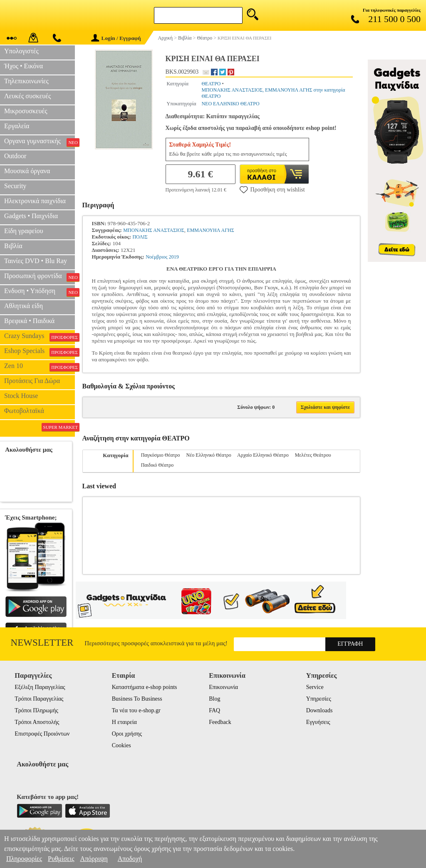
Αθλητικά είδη (24, 306)
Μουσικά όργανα (27, 171)
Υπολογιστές (21, 51)
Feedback (220, 722)
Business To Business (137, 699)
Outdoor (15, 156)
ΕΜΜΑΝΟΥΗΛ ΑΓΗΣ (210, 230)
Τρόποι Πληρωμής (36, 710)
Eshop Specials (40, 352)
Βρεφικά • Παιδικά (29, 321)
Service (315, 687)
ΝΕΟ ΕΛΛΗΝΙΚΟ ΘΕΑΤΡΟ (230, 104)
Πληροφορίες (24, 859)
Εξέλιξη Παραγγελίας (40, 687)
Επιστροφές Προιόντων (42, 734)
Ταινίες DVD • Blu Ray (36, 261)
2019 (174, 257)
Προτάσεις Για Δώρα (32, 381)
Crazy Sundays (40, 337)
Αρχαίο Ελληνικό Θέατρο (263, 455)
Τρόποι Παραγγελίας (39, 699)
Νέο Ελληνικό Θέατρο (209, 455)
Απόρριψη (94, 859)
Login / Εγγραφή (116, 38)
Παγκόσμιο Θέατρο (161, 455)
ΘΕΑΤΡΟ (211, 84)
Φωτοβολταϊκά (24, 411)
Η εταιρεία (124, 722)
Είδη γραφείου (24, 231)
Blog (214, 699)
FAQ (214, 710)
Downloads (319, 710)
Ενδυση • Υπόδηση (40, 292)
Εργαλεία (17, 126)
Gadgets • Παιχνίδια (31, 216)
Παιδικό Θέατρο (157, 465)
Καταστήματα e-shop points (145, 687)
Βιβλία (13, 246)
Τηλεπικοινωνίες (26, 81)
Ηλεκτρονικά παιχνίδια (35, 201)
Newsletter (42, 643)
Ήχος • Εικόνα (24, 66)
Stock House (21, 396)
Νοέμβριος (156, 257)
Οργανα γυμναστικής (40, 142)
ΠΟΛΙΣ (140, 237)
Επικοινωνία (223, 687)
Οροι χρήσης (127, 734)
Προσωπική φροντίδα (40, 277)
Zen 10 (40, 367)
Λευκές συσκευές (27, 96)
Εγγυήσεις (318, 722)
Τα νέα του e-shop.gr (136, 710)
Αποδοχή (130, 859)
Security (15, 186)
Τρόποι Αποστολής (37, 722)
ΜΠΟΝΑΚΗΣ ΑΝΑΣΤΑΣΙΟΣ (154, 230)
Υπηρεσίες (319, 699)
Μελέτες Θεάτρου (313, 455)
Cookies (121, 745)
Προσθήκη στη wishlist (272, 189)
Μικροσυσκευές (26, 111)
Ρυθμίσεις (61, 859)
